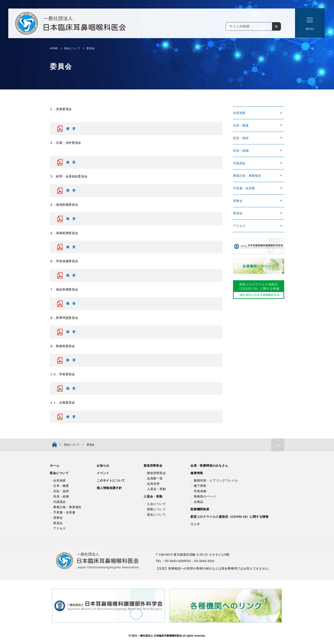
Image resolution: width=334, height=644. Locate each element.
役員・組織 (241, 151)
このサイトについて (111, 480)
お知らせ (103, 466)
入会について (156, 504)
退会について (156, 515)
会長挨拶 (239, 113)
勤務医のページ (205, 496)
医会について (59, 473)
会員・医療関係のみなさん (209, 466)
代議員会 (239, 163)
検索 (276, 27)
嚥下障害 (200, 486)
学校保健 (200, 491)
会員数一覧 (155, 478)
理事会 (238, 201)
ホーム (55, 466)
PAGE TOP (278, 445)
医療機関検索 (200, 509)
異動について (156, 509)
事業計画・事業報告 (247, 176)
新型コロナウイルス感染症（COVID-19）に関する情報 (230, 517)
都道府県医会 (153, 466)
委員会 (238, 214)
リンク (195, 524)
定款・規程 (241, 138)
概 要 (71, 129)
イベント (103, 473)
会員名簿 (153, 484)
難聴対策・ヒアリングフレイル (216, 480)
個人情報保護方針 (109, 488)
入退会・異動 (156, 489)
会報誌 (199, 502)
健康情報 (197, 473)
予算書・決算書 (244, 188)
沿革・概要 (241, 125)
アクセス (239, 226)
